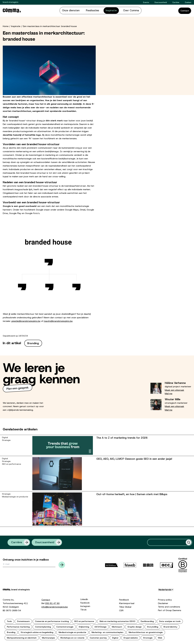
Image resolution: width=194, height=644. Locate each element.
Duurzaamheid (161, 2)
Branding (33, 343)
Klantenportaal (127, 603)
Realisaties (94, 10)
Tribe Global (125, 606)
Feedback (124, 599)
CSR (121, 610)
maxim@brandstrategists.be (58, 321)
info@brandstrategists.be (55, 606)
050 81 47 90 (52, 603)
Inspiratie (109, 10)
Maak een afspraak (174, 389)
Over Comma (125, 10)
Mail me (169, 393)
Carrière (176, 2)
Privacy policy (165, 599)
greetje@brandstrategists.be (26, 321)
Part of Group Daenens (170, 610)
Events (146, 2)
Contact (185, 11)
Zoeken (188, 2)
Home (6, 26)
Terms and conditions (169, 606)
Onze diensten (76, 10)
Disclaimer (163, 603)
